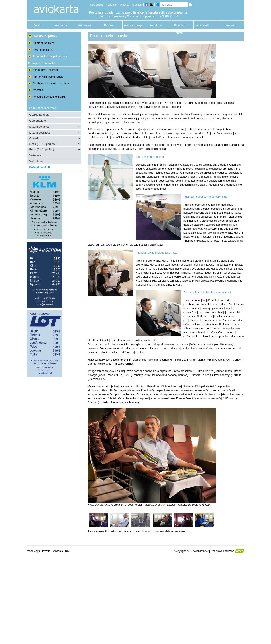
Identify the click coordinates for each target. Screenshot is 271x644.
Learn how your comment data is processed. (161, 531)
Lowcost (230, 25)
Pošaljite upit (40, 167)
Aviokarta (61, 25)
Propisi (109, 25)
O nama (124, 5)
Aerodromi (156, 25)
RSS (68, 551)
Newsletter (112, 5)
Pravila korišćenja (53, 551)
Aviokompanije (132, 25)
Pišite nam (137, 5)
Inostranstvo (203, 25)
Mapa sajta (34, 551)
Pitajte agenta (96, 5)
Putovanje (85, 25)
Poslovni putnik (180, 26)
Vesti (37, 25)
